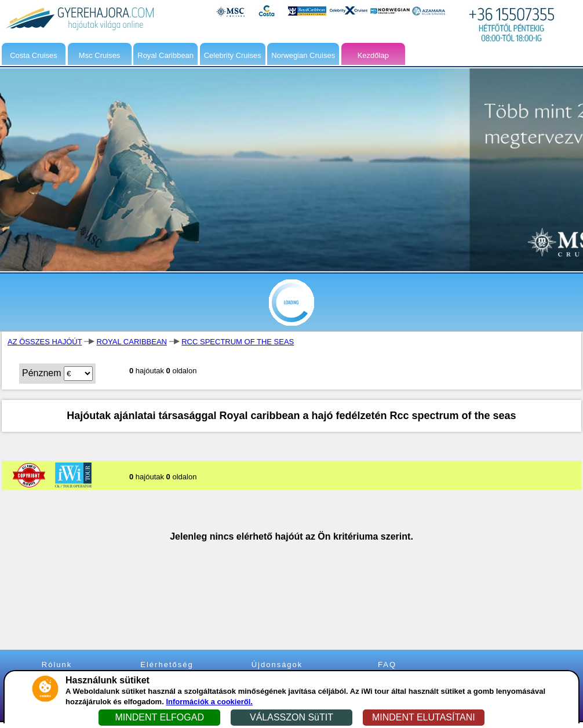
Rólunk (57, 665)
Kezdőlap (373, 55)
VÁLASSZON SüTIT (291, 717)
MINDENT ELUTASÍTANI (424, 717)
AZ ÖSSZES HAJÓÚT (45, 342)
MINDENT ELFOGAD (159, 717)
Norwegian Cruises (303, 55)
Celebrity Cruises (233, 55)
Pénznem (42, 373)
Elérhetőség (167, 665)
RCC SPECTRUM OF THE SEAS (238, 342)
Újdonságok (277, 665)
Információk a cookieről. (209, 702)
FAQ (387, 665)
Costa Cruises (34, 55)
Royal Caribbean (165, 55)
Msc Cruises (100, 55)
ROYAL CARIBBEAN (132, 342)
